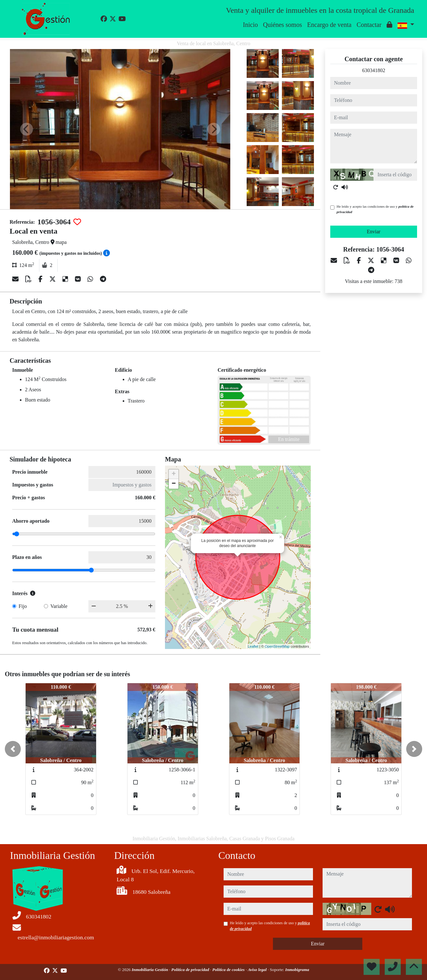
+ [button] (174, 474)
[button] (13, 749)
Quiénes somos (283, 25)
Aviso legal (258, 970)
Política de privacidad (191, 970)
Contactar (369, 25)
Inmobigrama (297, 970)
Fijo (23, 606)
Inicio (250, 25)
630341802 (374, 70)
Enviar (374, 232)
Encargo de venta (329, 25)
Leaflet (253, 646)
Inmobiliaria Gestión (150, 970)
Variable (59, 606)
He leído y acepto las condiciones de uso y (375, 209)
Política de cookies (229, 970)
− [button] (174, 484)
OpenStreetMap (277, 646)
